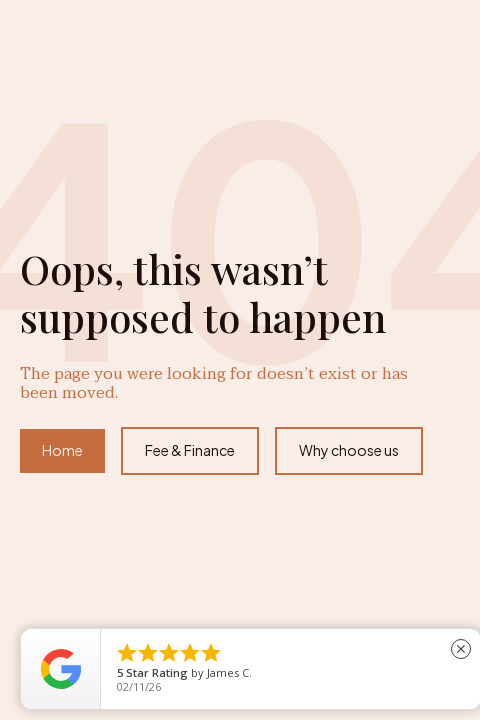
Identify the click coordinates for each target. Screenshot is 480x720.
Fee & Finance (190, 450)
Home (62, 450)
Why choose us (349, 450)
